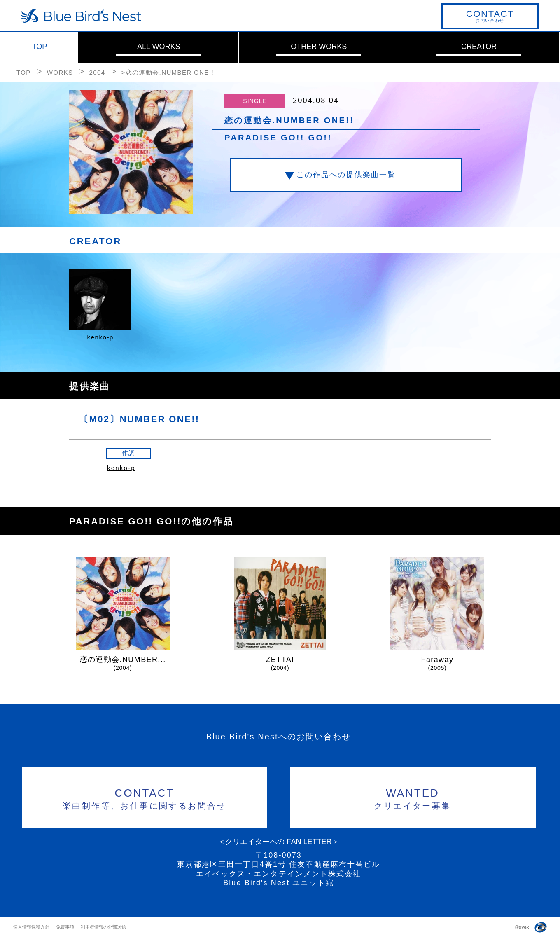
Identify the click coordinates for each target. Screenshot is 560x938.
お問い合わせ (490, 16)
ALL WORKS (159, 47)
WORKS (60, 72)
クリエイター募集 (413, 798)
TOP (40, 47)
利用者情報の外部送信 (103, 927)
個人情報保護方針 (31, 927)
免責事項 (65, 927)
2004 (97, 72)
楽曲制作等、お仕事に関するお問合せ (145, 798)
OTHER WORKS (319, 47)
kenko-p (121, 468)
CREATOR (479, 47)
